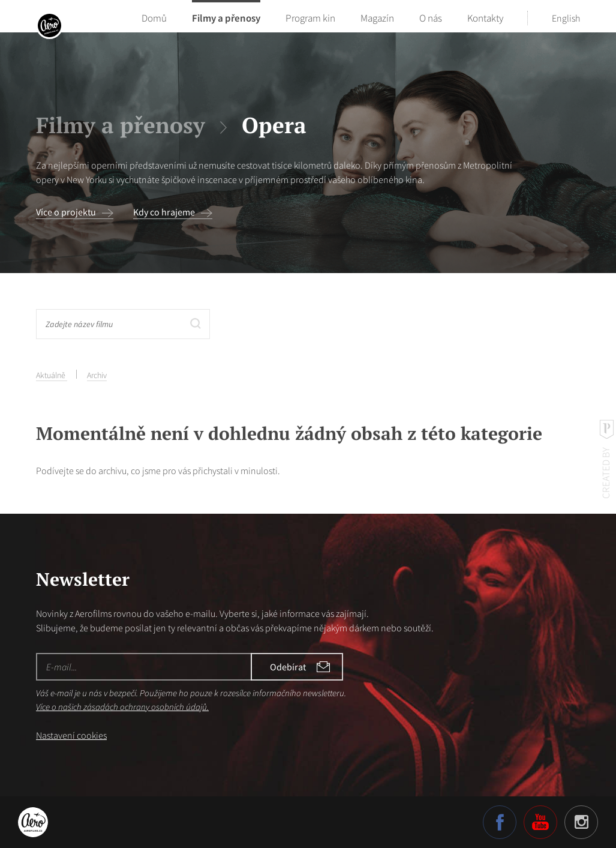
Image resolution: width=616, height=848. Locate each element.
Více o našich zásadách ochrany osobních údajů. (122, 707)
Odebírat (288, 667)
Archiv (97, 375)
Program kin (310, 18)
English (566, 18)
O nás (431, 18)
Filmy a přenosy (226, 18)
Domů (154, 18)
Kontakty (485, 18)
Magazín (377, 18)
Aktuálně (52, 375)
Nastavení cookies (71, 735)
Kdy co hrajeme (164, 212)
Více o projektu (66, 212)
